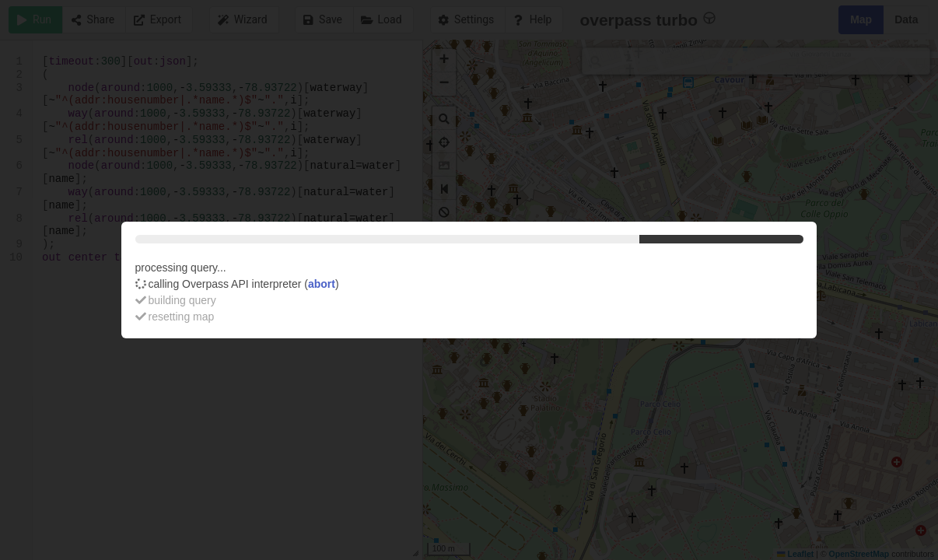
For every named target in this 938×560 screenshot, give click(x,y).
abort (322, 284)
